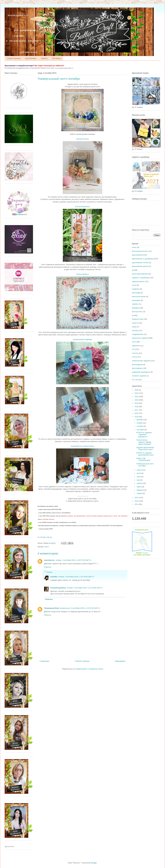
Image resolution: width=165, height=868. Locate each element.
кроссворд (136, 293)
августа (140, 470)
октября (140, 426)
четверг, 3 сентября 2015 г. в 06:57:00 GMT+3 (73, 560)
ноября (140, 423)
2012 (137, 504)
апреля (140, 483)
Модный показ (138, 319)
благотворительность (140, 251)
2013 (137, 501)
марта (139, 487)
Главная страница (14, 58)
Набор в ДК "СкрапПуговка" (143, 459)
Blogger (94, 863)
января (140, 493)
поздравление (138, 334)
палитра (135, 330)
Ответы (50, 572)
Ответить (48, 567)
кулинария (136, 300)
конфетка (136, 289)
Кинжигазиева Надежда (82, 339)
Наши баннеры (31, 58)
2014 (137, 498)
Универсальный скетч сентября (145, 465)
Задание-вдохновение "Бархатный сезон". (145, 449)
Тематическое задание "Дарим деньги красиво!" (144, 442)
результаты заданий (140, 338)
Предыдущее (120, 661)
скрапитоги (136, 346)
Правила (44, 58)
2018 (137, 407)
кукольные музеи (139, 296)
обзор (134, 327)
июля (139, 473)
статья (135, 357)
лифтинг (135, 304)
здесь (96, 501)
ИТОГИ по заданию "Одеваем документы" (144, 435)
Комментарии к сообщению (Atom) (89, 669)
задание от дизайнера (141, 278)
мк (133, 315)
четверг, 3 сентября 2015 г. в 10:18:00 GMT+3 (76, 577)
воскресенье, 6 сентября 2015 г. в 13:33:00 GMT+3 (80, 608)
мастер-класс (137, 312)
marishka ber (49, 560)
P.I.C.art (135, 380)
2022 (137, 393)
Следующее (44, 661)
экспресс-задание (139, 376)
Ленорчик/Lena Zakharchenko (82, 446)
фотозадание (137, 365)
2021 (137, 396)
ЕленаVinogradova (83, 207)
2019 (137, 403)
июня (139, 477)
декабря (140, 420)
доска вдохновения (140, 274)
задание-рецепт (138, 281)
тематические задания (141, 361)
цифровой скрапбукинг (141, 372)
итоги (134, 285)
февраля (141, 490)
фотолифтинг (137, 368)
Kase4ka (54, 577)
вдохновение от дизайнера (143, 259)
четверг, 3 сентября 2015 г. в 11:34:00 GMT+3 (85, 588)
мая (139, 480)
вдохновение (137, 255)
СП (133, 349)
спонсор (135, 353)
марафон (136, 308)
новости (135, 323)
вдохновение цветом (140, 266)
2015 (137, 417)
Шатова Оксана (82, 139)
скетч (47, 547)
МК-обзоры (56, 58)
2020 (137, 400)
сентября (141, 430)
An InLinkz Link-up (45, 537)
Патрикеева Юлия (52, 608)
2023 (137, 390)
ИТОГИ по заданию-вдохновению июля (145, 454)
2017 (137, 410)
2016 (137, 413)
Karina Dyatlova (82, 274)
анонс (134, 247)
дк (133, 270)
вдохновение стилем (140, 263)
